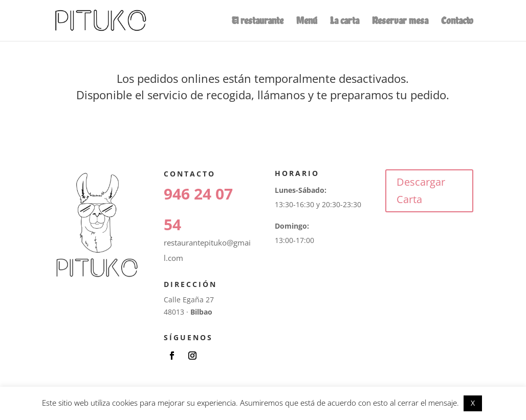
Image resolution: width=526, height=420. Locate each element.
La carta (345, 22)
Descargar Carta (421, 191)
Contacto (457, 22)
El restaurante (258, 22)
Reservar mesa (400, 22)
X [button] (473, 403)
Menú (307, 22)
